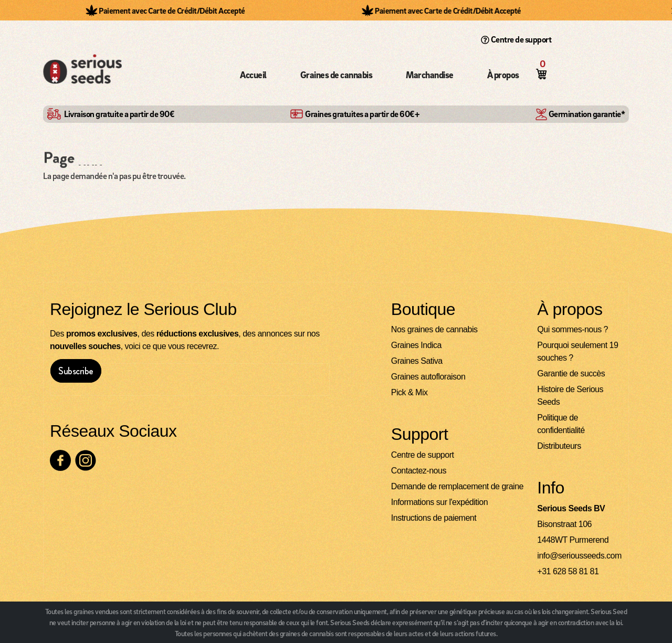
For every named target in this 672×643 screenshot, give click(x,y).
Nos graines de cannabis (434, 330)
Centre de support (516, 39)
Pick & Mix (409, 393)
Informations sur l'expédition (439, 503)
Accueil (253, 75)
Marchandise (430, 75)
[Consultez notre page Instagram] (86, 461)
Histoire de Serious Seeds (570, 396)
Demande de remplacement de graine (457, 487)
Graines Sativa (417, 361)
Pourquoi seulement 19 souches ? (577, 352)
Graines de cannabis (337, 75)
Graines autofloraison (428, 377)
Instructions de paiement (434, 518)
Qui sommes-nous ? (573, 330)
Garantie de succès (571, 374)
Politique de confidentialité (561, 424)
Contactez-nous (419, 471)
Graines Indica (416, 346)
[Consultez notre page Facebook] (60, 461)
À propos (503, 75)
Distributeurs (559, 446)
